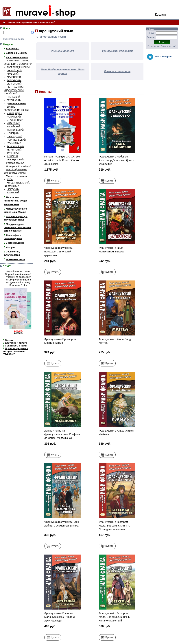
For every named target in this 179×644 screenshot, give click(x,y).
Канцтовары (13, 49)
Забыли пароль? (169, 46)
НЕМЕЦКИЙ (13, 133)
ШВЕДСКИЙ (13, 189)
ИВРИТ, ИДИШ (14, 113)
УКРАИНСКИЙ (14, 150)
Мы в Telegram (160, 57)
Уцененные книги (15, 259)
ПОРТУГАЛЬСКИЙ (16, 140)
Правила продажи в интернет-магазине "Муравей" (16, 351)
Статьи (9, 340)
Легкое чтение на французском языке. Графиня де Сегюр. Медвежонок (62, 434)
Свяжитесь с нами (16, 346)
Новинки (45, 92)
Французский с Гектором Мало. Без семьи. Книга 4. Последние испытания (114, 526)
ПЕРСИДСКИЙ (14, 137)
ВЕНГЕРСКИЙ (14, 84)
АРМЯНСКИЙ (14, 77)
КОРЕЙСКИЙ (14, 127)
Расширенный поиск (13, 39)
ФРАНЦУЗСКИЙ (47, 22)
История (10, 247)
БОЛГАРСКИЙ (14, 80)
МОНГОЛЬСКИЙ (15, 130)
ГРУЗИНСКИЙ (14, 100)
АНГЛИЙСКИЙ (14, 71)
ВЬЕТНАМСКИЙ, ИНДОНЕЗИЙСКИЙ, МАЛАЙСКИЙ (14, 90)
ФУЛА (10, 179)
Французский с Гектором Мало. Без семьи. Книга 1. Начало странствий (114, 617)
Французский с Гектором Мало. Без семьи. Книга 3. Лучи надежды (60, 617)
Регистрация (153, 46)
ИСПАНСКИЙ (14, 117)
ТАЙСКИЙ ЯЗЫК (15, 146)
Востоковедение (15, 243)
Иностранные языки (27, 22)
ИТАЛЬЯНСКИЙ (15, 120)
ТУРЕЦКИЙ (13, 153)
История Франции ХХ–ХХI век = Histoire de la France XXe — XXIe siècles (62, 160)
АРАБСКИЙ (13, 74)
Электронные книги (17, 53)
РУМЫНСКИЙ (14, 143)
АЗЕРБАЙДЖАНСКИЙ (18, 67)
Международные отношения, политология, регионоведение (18, 227)
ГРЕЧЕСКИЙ (13, 97)
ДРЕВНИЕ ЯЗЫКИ (16, 104)
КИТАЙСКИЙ (13, 123)
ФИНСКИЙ (12, 156)
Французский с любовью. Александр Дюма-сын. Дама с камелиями (117, 160)
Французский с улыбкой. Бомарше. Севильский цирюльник (59, 252)
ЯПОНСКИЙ (13, 193)
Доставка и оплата (16, 343)
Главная (11, 22)
